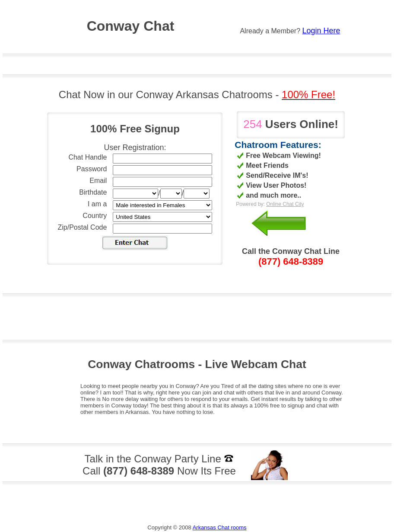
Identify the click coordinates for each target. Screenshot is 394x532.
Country (95, 216)
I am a (97, 204)
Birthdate (93, 192)
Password (92, 169)
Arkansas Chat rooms (220, 527)
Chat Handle (87, 157)
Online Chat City (285, 204)
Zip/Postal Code (83, 227)
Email (98, 181)
